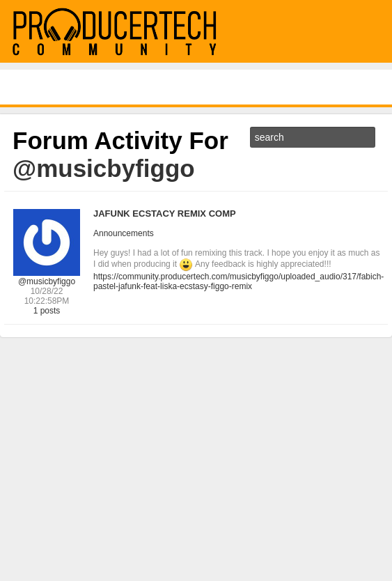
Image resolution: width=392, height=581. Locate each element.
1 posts (47, 311)
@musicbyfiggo (47, 281)
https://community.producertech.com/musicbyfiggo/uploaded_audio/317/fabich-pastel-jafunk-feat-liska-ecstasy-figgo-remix (238, 281)
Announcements (124, 233)
